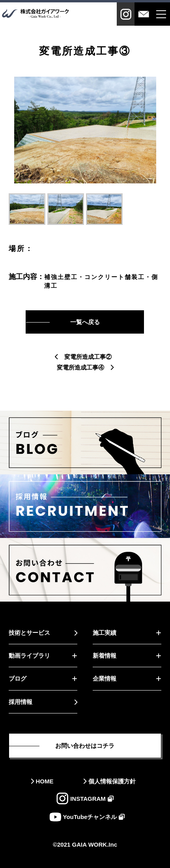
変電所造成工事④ (80, 367)
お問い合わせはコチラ (85, 746)
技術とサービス (29, 633)
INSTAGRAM (88, 799)
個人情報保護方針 (112, 781)
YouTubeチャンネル (90, 817)
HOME (45, 781)
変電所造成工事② (88, 357)
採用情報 (21, 702)
